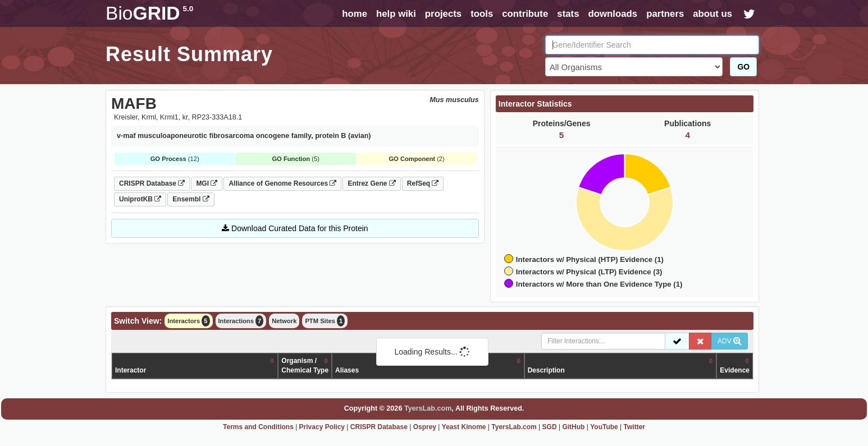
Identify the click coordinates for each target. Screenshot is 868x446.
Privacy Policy (322, 427)
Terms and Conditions (258, 427)
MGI (207, 183)
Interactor (131, 370)
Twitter (634, 427)
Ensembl (191, 199)
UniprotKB (140, 199)
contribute (525, 14)
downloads (613, 14)
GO (743, 67)
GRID (149, 13)
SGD (550, 427)
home (355, 14)
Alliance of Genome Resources (282, 183)
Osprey (425, 427)
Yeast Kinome (464, 427)
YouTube (604, 427)
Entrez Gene (371, 183)
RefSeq (423, 183)
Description (546, 370)
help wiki (396, 14)
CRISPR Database (152, 183)
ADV (730, 341)
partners (665, 14)
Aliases (347, 370)
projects (443, 14)
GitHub (573, 427)
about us (712, 14)
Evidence (735, 370)
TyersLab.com (428, 408)
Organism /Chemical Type (305, 365)
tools (482, 14)
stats (568, 14)
